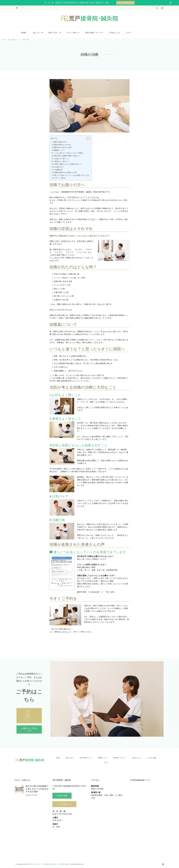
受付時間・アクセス (119, 758)
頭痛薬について (59, 150)
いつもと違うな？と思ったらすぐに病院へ (69, 153)
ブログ (129, 33)
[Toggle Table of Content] (87, 138)
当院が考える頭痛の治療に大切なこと (67, 156)
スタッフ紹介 (72, 33)
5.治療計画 (59, 170)
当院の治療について (93, 33)
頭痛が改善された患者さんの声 (65, 172)
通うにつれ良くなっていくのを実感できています (72, 175)
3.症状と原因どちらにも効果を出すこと (68, 164)
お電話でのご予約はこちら (29, 729)
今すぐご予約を (60, 178)
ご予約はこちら (114, 33)
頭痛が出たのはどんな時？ (63, 147)
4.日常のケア (59, 167)
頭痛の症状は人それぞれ (62, 145)
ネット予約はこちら (125, 3)
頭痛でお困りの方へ (61, 142)
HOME (24, 33)
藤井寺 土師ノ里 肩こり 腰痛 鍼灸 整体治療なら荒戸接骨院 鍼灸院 (49, 864)
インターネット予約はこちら (27, 716)
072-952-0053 (62, 796)
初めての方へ (53, 33)
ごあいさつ (36, 33)
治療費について (103, 758)
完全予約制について (86, 758)
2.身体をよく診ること (61, 161)
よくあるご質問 (151, 758)
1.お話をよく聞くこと (61, 159)
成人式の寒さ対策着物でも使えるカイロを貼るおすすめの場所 (37, 789)
